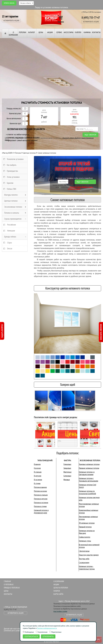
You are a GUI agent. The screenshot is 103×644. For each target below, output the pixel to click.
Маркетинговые (55, 632)
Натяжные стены (85, 541)
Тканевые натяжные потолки (89, 464)
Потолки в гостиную (41, 503)
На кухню (37, 468)
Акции (50, 32)
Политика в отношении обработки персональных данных (74, 604)
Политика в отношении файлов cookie (67, 606)
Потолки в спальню (41, 495)
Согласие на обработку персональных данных (70, 609)
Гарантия (10, 183)
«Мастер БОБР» (7, 153)
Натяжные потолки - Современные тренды (87, 568)
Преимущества (12, 171)
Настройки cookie (60, 611)
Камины (87, 32)
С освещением (84, 562)
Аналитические (42, 632)
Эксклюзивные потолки (13, 207)
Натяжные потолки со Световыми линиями (87, 473)
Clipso (9, 243)
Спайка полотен (85, 537)
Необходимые (28, 632)
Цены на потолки (61, 588)
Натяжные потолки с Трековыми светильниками (88, 480)
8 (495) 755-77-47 (91, 18)
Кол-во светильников (14, 119)
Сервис (59, 32)
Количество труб (15, 124)
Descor (10, 249)
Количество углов (15, 114)
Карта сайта (58, 594)
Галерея (78, 32)
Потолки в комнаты (12, 213)
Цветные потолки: (11, 201)
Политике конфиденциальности (47, 628)
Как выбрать (12, 165)
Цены (41, 32)
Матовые (67, 480)
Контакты (96, 32)
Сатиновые (67, 476)
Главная (7, 581)
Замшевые (67, 468)
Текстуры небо (84, 559)
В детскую (38, 476)
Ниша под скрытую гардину (89, 555)
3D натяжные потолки (87, 523)
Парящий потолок (85, 527)
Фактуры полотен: (11, 195)
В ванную (37, 464)
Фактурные (67, 472)
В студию (37, 483)
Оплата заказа (9, 3)
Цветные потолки (29, 153)
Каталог (32, 32)
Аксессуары (69, 32)
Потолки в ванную (40, 487)
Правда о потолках (12, 588)
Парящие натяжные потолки (89, 468)
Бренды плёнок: (10, 237)
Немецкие (11, 231)
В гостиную (38, 480)
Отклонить (48, 636)
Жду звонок (90, 135)
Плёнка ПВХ (12, 189)
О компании (13, 34)
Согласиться (31, 636)
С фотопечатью (84, 551)
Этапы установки (13, 177)
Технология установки (15, 159)
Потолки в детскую (41, 499)
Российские (12, 225)
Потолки (23, 32)
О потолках (9, 584)
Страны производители (13, 219)
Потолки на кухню (40, 491)
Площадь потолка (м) (14, 109)
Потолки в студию (40, 506)
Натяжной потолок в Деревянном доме (41, 511)
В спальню (38, 472)
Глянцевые (67, 464)
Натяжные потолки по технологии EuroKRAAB (87, 492)
